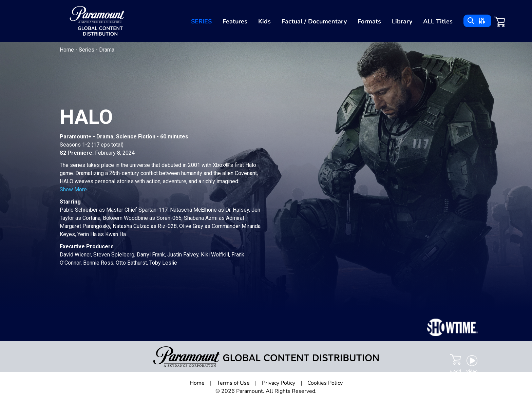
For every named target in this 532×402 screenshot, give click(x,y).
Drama (107, 50)
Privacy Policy (279, 383)
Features (235, 21)
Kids (264, 21)
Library (402, 21)
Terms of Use (233, 383)
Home (68, 50)
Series (201, 21)
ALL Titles (438, 21)
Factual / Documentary (314, 21)
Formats (369, 21)
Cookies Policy (325, 383)
